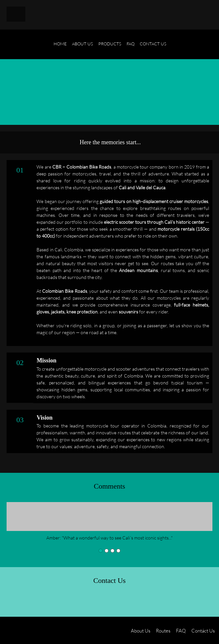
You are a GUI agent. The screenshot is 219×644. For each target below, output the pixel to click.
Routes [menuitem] (163, 631)
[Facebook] (62, 601)
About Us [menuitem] (141, 631)
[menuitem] (60, 48)
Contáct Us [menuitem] (203, 631)
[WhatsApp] (93, 601)
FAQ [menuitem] (181, 631)
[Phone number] (14, 601)
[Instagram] (78, 601)
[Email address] (30, 601)
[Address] (46, 601)
